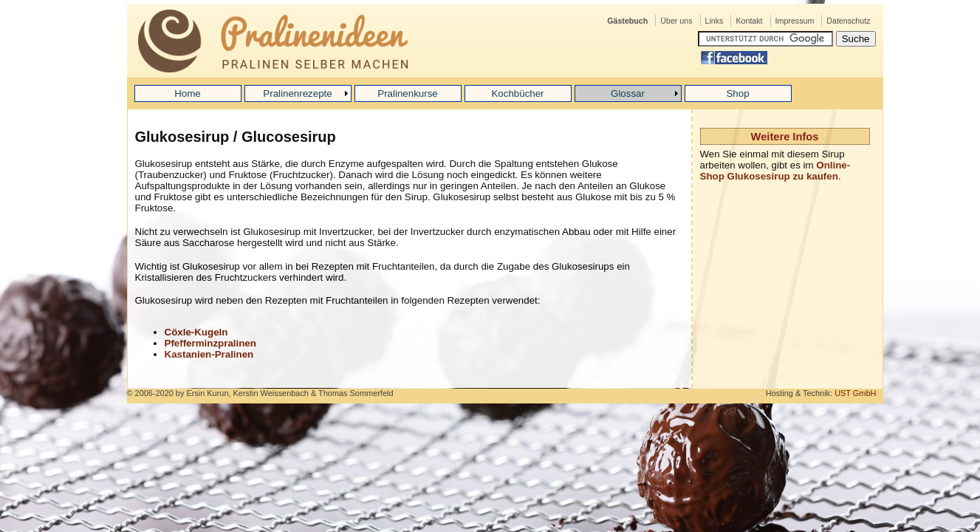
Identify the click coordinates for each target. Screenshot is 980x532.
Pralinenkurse (408, 93)
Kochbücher (517, 93)
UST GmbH (855, 393)
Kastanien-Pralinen (209, 354)
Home (188, 93)
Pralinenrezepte (297, 93)
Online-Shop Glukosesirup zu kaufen (775, 171)
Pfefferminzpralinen (210, 343)
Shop (737, 93)
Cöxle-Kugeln (196, 332)
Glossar (628, 93)
